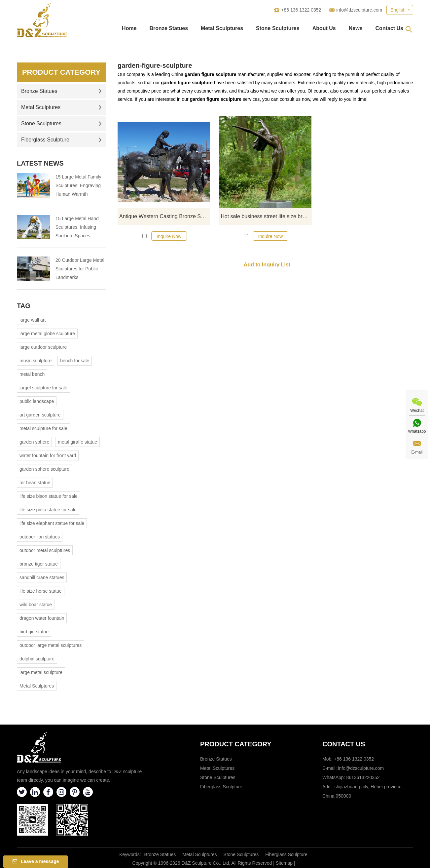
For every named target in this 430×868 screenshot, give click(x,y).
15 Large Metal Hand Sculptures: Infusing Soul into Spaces (77, 227)
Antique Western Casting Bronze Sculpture (165, 216)
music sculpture (36, 361)
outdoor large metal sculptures (51, 645)
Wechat (417, 411)
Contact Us (389, 28)
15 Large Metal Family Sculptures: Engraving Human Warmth (78, 185)
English (398, 10)
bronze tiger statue (39, 564)
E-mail (417, 452)
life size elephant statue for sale (52, 523)
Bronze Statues (169, 28)
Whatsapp (417, 431)
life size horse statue (41, 591)
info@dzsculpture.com (359, 10)
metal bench (32, 374)
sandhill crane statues (42, 577)
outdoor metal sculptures (45, 550)
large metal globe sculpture (47, 334)
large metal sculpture (41, 672)
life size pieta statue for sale (48, 510)
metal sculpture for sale (43, 428)
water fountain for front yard (48, 455)
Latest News (40, 163)
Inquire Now (169, 236)
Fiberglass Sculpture (61, 140)
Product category (236, 744)
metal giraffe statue (77, 442)
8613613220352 (363, 777)
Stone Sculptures (278, 28)
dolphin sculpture (37, 659)
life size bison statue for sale (49, 496)
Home (129, 28)
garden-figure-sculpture (155, 65)
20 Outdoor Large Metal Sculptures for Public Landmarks (80, 269)
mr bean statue (35, 483)
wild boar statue (36, 605)
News (356, 28)
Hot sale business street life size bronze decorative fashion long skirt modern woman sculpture (266, 216)
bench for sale (75, 361)
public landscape (37, 401)
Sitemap (284, 863)
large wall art (33, 320)
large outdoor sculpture (43, 347)
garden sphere (34, 442)
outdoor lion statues (40, 537)
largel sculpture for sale (43, 388)
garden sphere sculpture (44, 469)
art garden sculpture (40, 415)
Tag (24, 306)
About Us (324, 28)
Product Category (61, 72)
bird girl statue (34, 632)
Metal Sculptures (222, 28)
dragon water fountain (42, 618)
